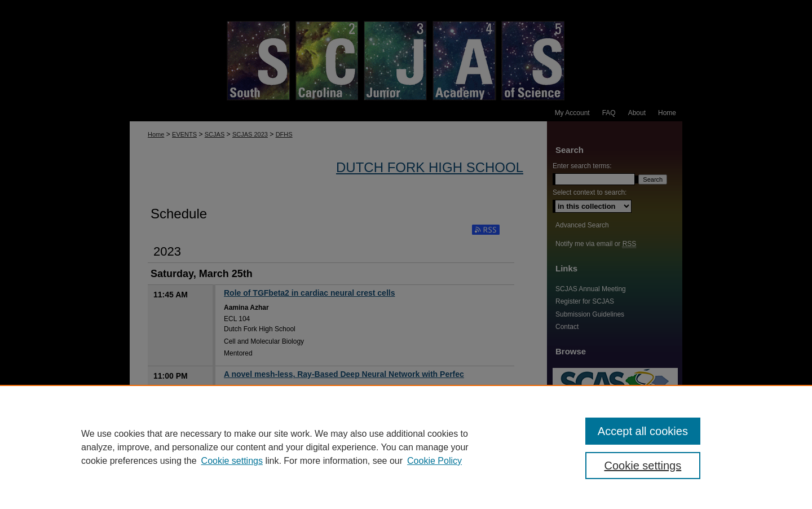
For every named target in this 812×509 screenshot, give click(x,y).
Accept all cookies (643, 431)
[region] (406, 447)
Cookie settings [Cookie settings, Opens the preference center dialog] (643, 466)
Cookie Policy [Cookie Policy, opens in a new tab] (434, 461)
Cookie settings (232, 461)
